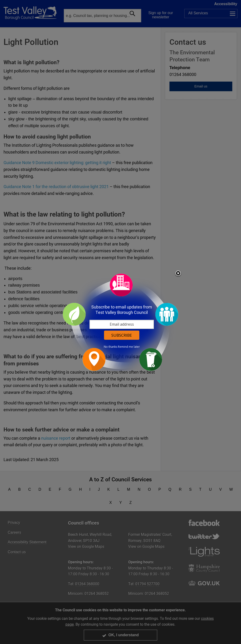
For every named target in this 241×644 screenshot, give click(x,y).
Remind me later (129, 347)
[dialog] (120, 322)
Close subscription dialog (178, 274)
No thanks (110, 347)
